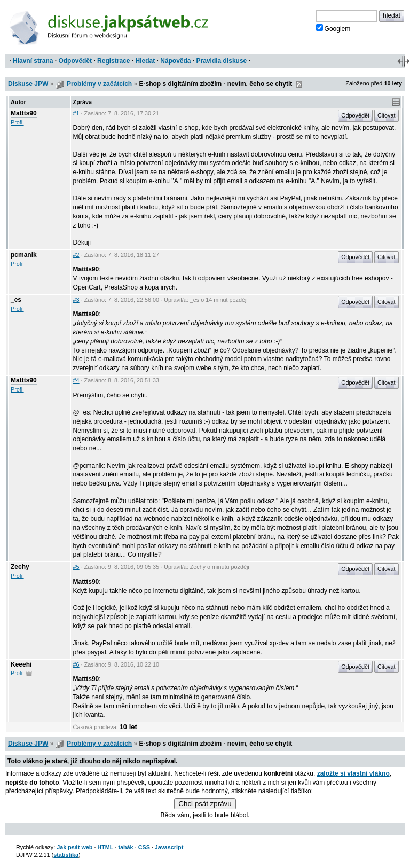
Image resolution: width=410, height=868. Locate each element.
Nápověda (175, 61)
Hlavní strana (33, 61)
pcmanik (24, 255)
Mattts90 (24, 113)
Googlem (333, 28)
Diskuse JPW (28, 84)
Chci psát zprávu (205, 804)
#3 (76, 300)
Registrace (113, 61)
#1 (76, 113)
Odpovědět (75, 61)
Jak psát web (74, 847)
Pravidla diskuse (222, 61)
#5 (76, 567)
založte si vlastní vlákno (353, 773)
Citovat (387, 115)
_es (16, 300)
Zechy (20, 567)
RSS (299, 84)
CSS (144, 847)
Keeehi (21, 664)
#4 (76, 380)
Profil (17, 122)
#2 (76, 255)
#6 (76, 664)
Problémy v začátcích (99, 84)
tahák (125, 847)
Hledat (145, 61)
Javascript (169, 847)
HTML (105, 847)
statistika (66, 855)
